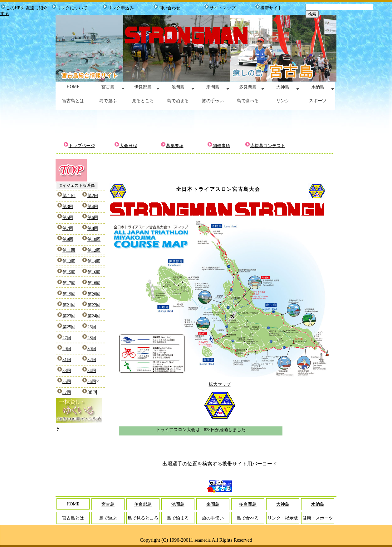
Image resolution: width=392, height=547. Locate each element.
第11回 (69, 250)
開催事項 (221, 146)
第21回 (69, 305)
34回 (92, 371)
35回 (67, 382)
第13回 (69, 261)
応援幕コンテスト (268, 146)
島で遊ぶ (108, 101)
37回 (67, 393)
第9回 (68, 239)
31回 (67, 360)
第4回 (93, 207)
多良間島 (248, 87)
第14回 (94, 261)
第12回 (94, 250)
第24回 (94, 316)
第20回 (94, 294)
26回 (92, 327)
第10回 (94, 239)
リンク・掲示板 (283, 518)
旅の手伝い (213, 101)
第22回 (94, 305)
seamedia (203, 540)
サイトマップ (223, 8)
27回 (67, 338)
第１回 (69, 196)
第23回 (69, 316)
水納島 (318, 87)
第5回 (68, 218)
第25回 (69, 327)
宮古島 (108, 87)
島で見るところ (143, 518)
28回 (92, 338)
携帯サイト (271, 8)
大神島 (283, 87)
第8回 (93, 229)
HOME (73, 87)
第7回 (68, 229)
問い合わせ (169, 8)
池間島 (178, 87)
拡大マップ (220, 384)
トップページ (82, 146)
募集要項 (175, 146)
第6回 (93, 218)
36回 (92, 382)
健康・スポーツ (318, 518)
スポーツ (318, 101)
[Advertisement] (196, 125)
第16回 (94, 272)
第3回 (68, 207)
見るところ (143, 101)
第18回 (94, 283)
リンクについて (72, 8)
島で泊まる (178, 101)
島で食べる (248, 101)
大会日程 (128, 146)
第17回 (69, 283)
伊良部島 (143, 87)
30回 (92, 349)
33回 (67, 371)
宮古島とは (73, 101)
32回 (92, 360)
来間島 (213, 87)
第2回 (93, 196)
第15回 (69, 272)
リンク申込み (121, 8)
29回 (67, 349)
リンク (283, 101)
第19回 (69, 294)
